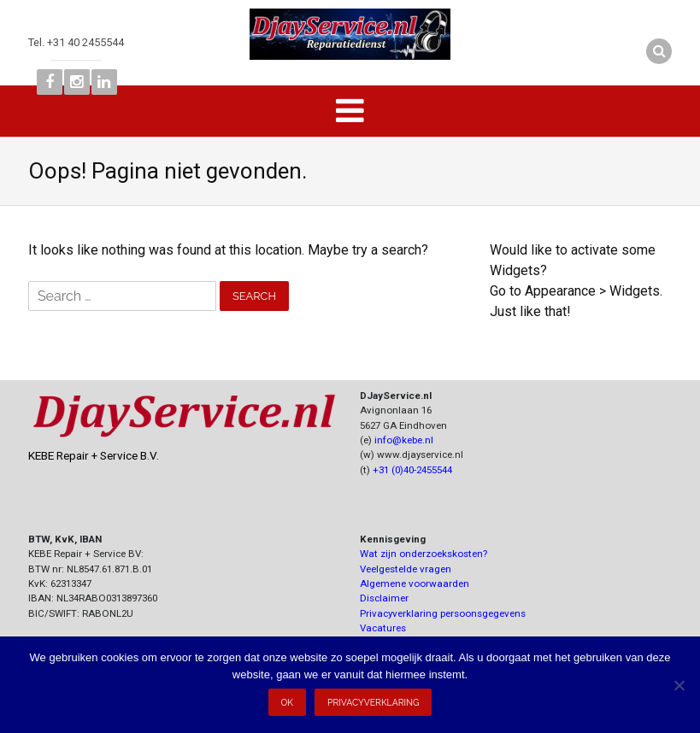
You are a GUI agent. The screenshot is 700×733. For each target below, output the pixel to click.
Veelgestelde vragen (406, 569)
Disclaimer (384, 598)
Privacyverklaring (373, 702)
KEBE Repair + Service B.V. (94, 455)
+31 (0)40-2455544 (412, 470)
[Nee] (679, 685)
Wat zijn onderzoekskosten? (424, 554)
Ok (288, 702)
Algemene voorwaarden (415, 583)
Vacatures (383, 628)
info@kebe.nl (404, 440)
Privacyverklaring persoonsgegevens (443, 613)
